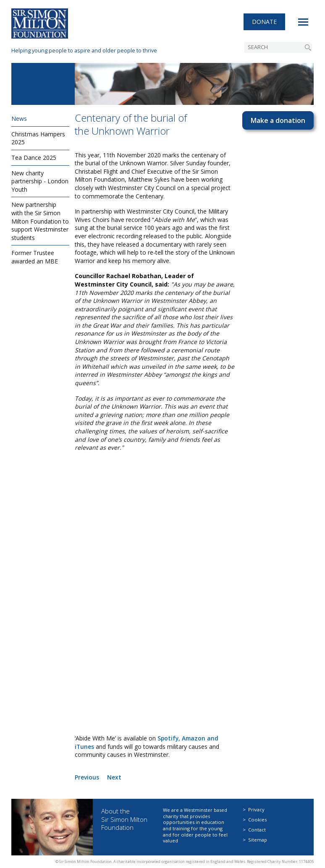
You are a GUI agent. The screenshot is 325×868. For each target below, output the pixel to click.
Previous (87, 777)
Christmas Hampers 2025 (38, 138)
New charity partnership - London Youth (40, 181)
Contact (257, 830)
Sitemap (258, 840)
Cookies (257, 820)
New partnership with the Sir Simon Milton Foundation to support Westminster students (40, 221)
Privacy (256, 809)
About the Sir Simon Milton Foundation (124, 819)
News (19, 119)
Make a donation (278, 120)
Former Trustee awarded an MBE (35, 257)
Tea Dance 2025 (34, 158)
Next (114, 777)
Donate (264, 23)
